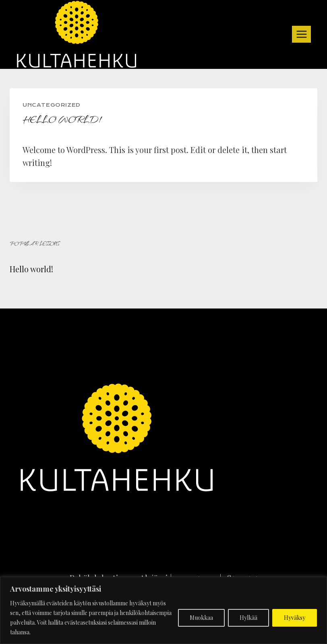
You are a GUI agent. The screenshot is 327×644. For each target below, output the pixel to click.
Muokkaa (201, 618)
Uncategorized (52, 105)
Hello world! (31, 269)
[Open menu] (301, 34)
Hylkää (248, 618)
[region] (163, 610)
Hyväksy (295, 618)
